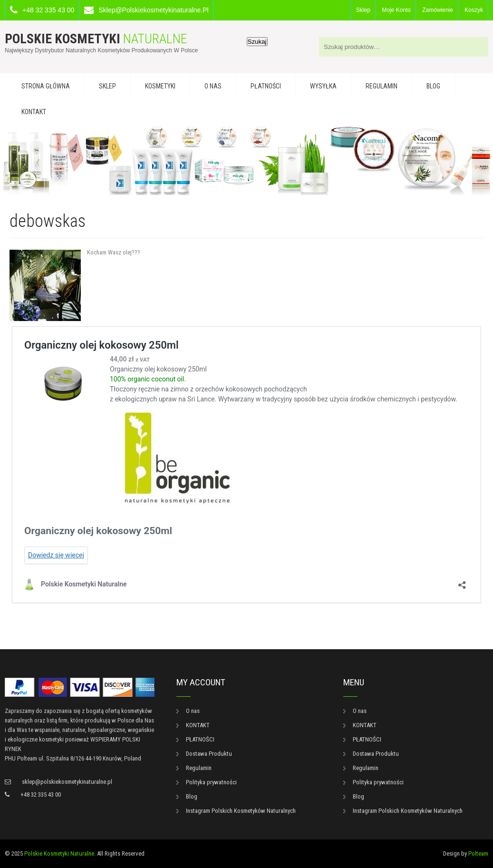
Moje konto (396, 10)
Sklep (363, 10)
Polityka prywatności (211, 782)
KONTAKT (34, 112)
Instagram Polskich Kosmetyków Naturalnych (241, 811)
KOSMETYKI (160, 86)
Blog (433, 86)
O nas (213, 86)
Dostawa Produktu (209, 754)
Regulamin (382, 86)
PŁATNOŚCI (266, 86)
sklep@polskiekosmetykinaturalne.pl (153, 10)
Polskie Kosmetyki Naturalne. (60, 853)
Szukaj (257, 42)
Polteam (478, 853)
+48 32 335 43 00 (48, 10)
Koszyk (474, 10)
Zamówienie (438, 10)
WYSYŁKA (323, 86)
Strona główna (46, 86)
